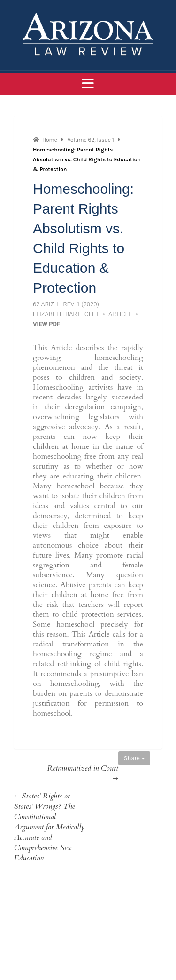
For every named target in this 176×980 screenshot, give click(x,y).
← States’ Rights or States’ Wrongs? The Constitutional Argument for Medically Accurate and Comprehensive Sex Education (49, 827)
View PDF (46, 324)
